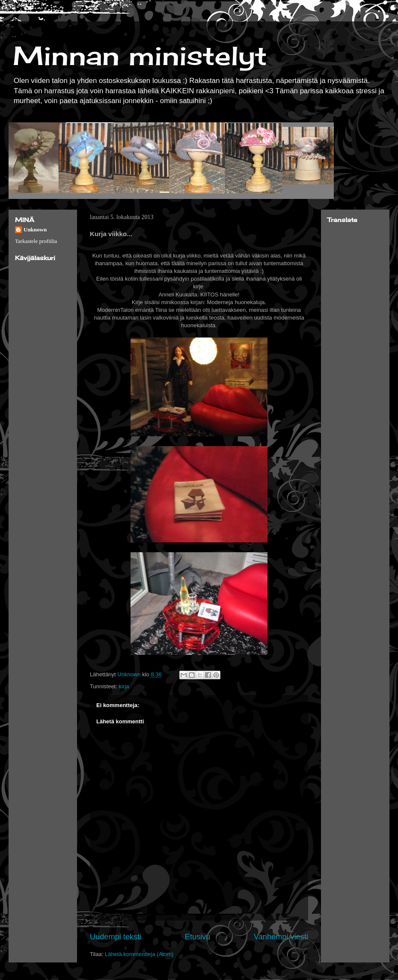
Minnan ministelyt (140, 55)
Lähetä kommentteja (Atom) (139, 954)
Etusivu (198, 937)
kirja (124, 686)
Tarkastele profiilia (36, 241)
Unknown (35, 229)
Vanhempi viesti (281, 937)
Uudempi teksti (116, 937)
